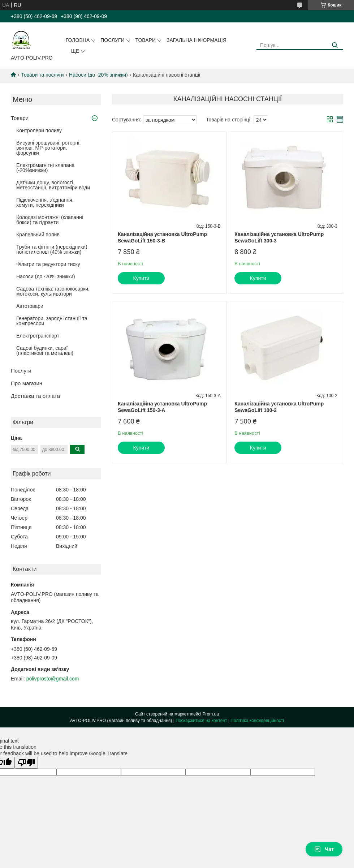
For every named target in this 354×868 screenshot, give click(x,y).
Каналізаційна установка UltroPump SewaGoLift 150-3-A (162, 407)
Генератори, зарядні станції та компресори (52, 321)
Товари (146, 40)
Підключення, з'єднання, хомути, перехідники (45, 202)
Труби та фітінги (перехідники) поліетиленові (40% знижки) (52, 249)
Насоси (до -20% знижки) (98, 75)
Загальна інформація (197, 40)
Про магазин (27, 383)
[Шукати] (335, 45)
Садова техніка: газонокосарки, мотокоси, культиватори (53, 291)
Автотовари (30, 306)
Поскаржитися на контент (201, 721)
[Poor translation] (26, 763)
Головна (78, 40)
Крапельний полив (38, 235)
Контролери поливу (39, 130)
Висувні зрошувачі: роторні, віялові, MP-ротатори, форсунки (48, 148)
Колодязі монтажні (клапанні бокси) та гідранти (50, 220)
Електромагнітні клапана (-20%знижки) (45, 168)
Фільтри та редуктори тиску (48, 264)
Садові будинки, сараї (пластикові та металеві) (45, 351)
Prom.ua (211, 714)
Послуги (112, 40)
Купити (141, 278)
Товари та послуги (42, 75)
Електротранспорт (38, 336)
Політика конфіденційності (257, 721)
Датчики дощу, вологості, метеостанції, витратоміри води (53, 185)
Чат (324, 849)
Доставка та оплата (35, 396)
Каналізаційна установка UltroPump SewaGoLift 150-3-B (162, 237)
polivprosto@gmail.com (53, 679)
